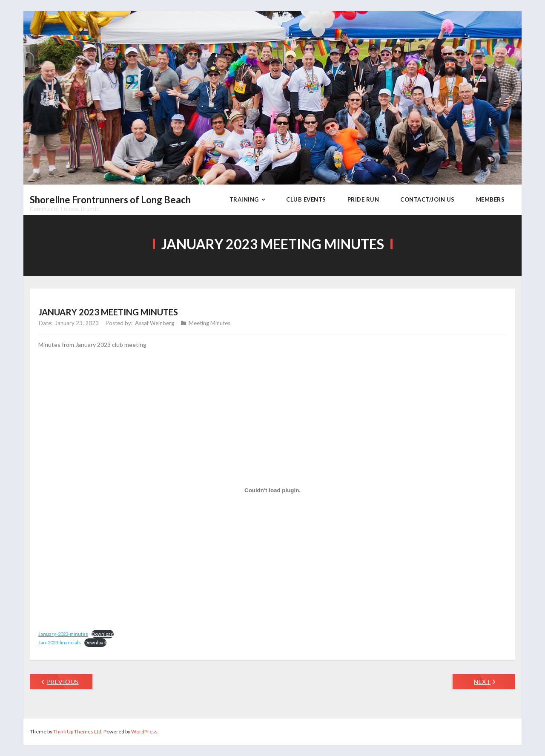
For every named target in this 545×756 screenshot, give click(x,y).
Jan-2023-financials (60, 642)
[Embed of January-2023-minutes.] (272, 491)
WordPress (144, 731)
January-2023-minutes (63, 634)
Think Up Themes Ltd (77, 731)
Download (103, 634)
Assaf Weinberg (155, 323)
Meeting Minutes (209, 323)
